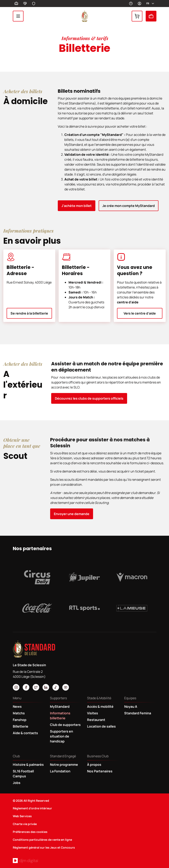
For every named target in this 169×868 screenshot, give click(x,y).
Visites (93, 713)
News (17, 707)
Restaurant (96, 720)
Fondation (25, 4)
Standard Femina (138, 713)
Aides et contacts (131, 4)
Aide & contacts (25, 733)
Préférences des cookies (30, 832)
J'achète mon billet (77, 206)
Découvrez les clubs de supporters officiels (89, 398)
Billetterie (151, 16)
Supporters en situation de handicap (61, 736)
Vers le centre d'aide (140, 313)
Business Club (16, 4)
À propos (94, 765)
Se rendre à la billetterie (29, 313)
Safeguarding (34, 4)
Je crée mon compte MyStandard (129, 206)
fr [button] (151, 4)
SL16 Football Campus (23, 774)
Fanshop (137, 16)
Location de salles (101, 726)
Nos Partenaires (100, 771)
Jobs (17, 783)
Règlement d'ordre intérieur (32, 808)
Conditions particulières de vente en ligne (42, 840)
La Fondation (60, 771)
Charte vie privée (25, 824)
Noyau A (131, 707)
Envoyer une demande (72, 514)
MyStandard (139, 4)
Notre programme (64, 765)
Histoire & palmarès (28, 765)
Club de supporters (65, 725)
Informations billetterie (60, 716)
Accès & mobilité (100, 707)
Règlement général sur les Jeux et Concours (44, 847)
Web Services (22, 816)
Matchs (19, 713)
